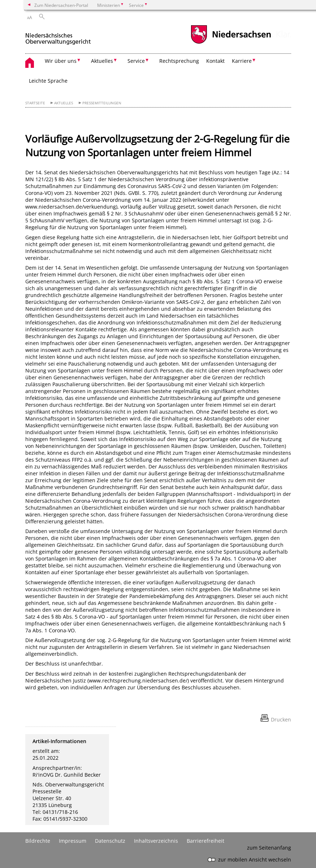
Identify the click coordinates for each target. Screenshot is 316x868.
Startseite (35, 103)
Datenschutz (110, 841)
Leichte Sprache (48, 81)
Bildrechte (38, 841)
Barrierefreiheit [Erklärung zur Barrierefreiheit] (205, 841)
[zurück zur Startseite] (58, 36)
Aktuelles (64, 103)
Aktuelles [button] (102, 61)
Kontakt (215, 61)
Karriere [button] (242, 61)
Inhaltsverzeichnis (156, 841)
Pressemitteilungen (102, 103)
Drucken (281, 719)
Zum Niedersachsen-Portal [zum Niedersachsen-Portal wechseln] (61, 5)
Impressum (73, 841)
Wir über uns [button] (61, 61)
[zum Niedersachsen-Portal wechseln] (231, 43)
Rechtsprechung (179, 61)
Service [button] (136, 61)
